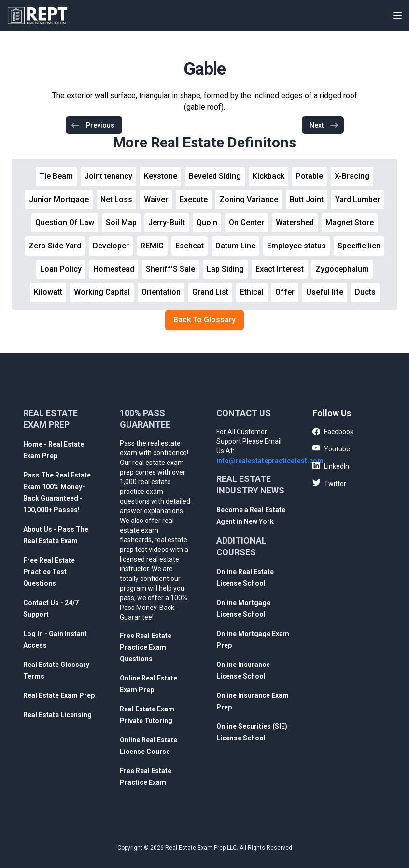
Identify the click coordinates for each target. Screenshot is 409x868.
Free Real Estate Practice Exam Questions (146, 647)
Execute (194, 199)
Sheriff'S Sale (170, 269)
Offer (285, 292)
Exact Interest (280, 269)
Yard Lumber (358, 199)
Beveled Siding (215, 176)
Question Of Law (65, 223)
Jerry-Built (167, 223)
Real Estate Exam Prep (59, 695)
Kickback (268, 176)
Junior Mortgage (59, 199)
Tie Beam (56, 176)
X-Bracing (352, 176)
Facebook (333, 432)
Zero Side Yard (55, 246)
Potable (310, 176)
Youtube (331, 448)
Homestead (114, 269)
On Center (247, 223)
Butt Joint (307, 199)
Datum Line (235, 246)
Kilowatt (48, 292)
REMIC (152, 246)
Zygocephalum (342, 269)
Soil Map (121, 223)
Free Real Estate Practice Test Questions (49, 572)
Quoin (207, 223)
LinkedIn (331, 466)
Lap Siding (225, 269)
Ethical (252, 292)
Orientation (161, 292)
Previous (92, 125)
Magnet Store (350, 223)
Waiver (156, 199)
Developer (111, 246)
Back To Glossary (204, 320)
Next (324, 125)
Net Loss (116, 199)
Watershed (295, 223)
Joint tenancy (108, 176)
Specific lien (359, 246)
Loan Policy (61, 269)
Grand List (210, 292)
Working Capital (102, 292)
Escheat (190, 246)
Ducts (365, 292)
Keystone (161, 176)
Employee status (296, 246)
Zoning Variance (249, 199)
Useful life (325, 292)
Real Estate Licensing (57, 715)
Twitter (329, 483)
